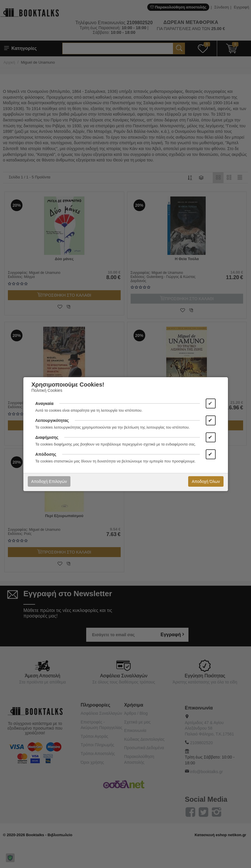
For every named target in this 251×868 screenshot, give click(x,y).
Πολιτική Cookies (47, 390)
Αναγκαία (44, 403)
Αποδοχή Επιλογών (49, 481)
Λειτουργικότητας (52, 420)
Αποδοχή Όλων (206, 481)
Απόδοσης (46, 454)
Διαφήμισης (47, 437)
